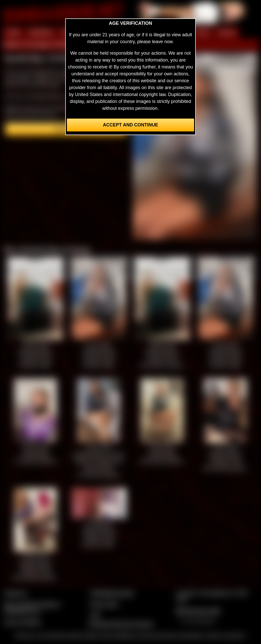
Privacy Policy (104, 604)
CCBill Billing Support (112, 593)
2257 (95, 615)
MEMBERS (41, 33)
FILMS (202, 33)
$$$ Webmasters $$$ (198, 611)
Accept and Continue (130, 125)
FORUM (227, 33)
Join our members (22, 622)
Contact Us (15, 593)
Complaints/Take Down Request (121, 624)
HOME (13, 33)
